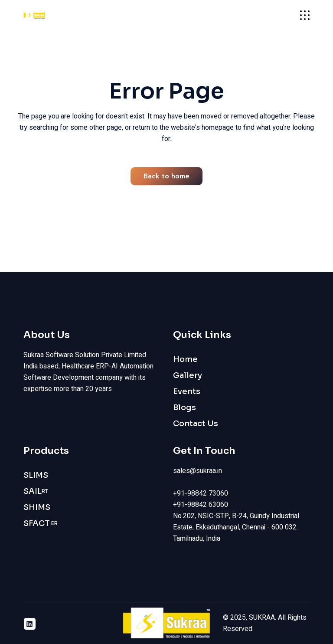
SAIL (36, 491)
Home (185, 359)
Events (187, 391)
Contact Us (196, 424)
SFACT (41, 524)
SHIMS (37, 507)
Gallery (188, 375)
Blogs (184, 407)
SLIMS (36, 475)
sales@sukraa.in (198, 471)
